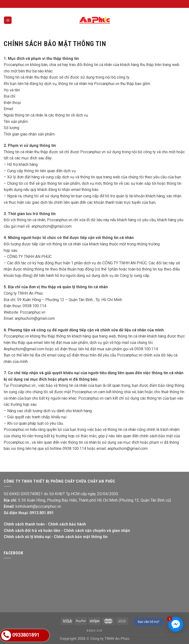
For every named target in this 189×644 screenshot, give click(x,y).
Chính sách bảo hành (67, 524)
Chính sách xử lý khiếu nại (27, 537)
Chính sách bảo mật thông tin (81, 537)
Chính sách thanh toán (24, 524)
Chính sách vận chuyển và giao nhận (97, 531)
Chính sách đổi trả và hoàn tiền (32, 531)
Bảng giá (94, 631)
